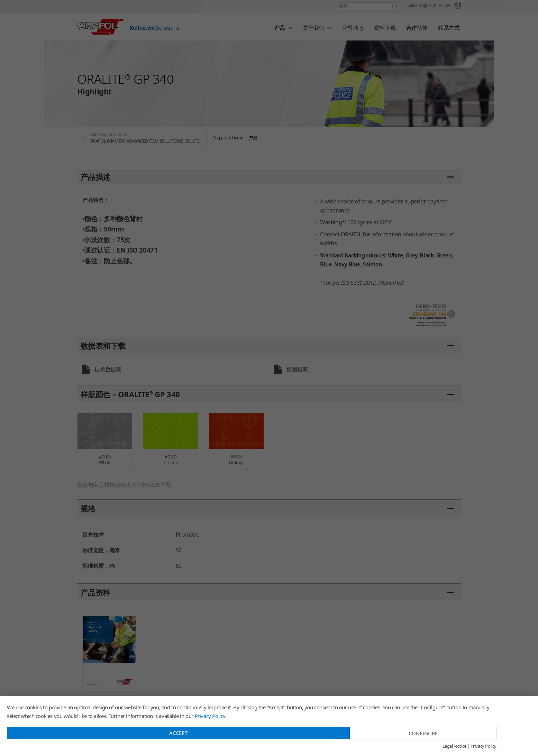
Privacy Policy (210, 716)
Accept (178, 733)
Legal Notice (454, 746)
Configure (423, 733)
